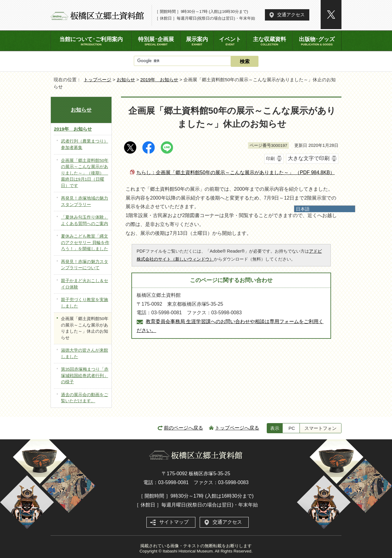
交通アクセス (291, 15)
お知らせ (126, 80)
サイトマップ (174, 522)
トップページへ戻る (237, 428)
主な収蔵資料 (269, 41)
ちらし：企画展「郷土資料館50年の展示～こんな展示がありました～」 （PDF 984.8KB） (236, 172)
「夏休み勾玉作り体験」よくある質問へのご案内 (85, 220)
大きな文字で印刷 (309, 158)
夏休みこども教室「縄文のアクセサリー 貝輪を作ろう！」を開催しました (85, 243)
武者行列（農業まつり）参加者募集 (85, 144)
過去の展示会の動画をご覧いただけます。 (85, 398)
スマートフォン (320, 428)
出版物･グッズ (317, 41)
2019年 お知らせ (159, 80)
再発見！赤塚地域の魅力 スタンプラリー (85, 201)
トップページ (97, 80)
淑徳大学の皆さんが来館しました (85, 354)
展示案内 (197, 41)
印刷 (270, 159)
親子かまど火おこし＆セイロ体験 (85, 284)
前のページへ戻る (183, 428)
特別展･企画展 (156, 41)
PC (292, 428)
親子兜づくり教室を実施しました (85, 303)
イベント (230, 41)
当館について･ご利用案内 (91, 41)
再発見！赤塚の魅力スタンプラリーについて (85, 265)
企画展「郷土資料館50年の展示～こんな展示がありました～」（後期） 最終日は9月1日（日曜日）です (85, 173)
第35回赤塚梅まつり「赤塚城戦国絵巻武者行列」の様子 (85, 376)
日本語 (303, 209)
